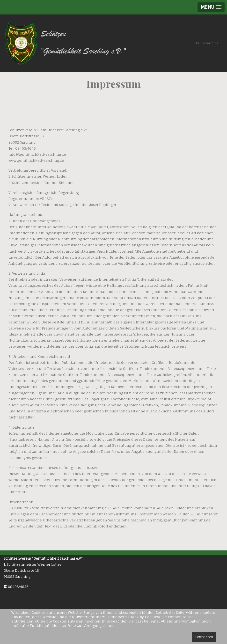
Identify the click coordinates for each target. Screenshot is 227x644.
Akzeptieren (204, 637)
